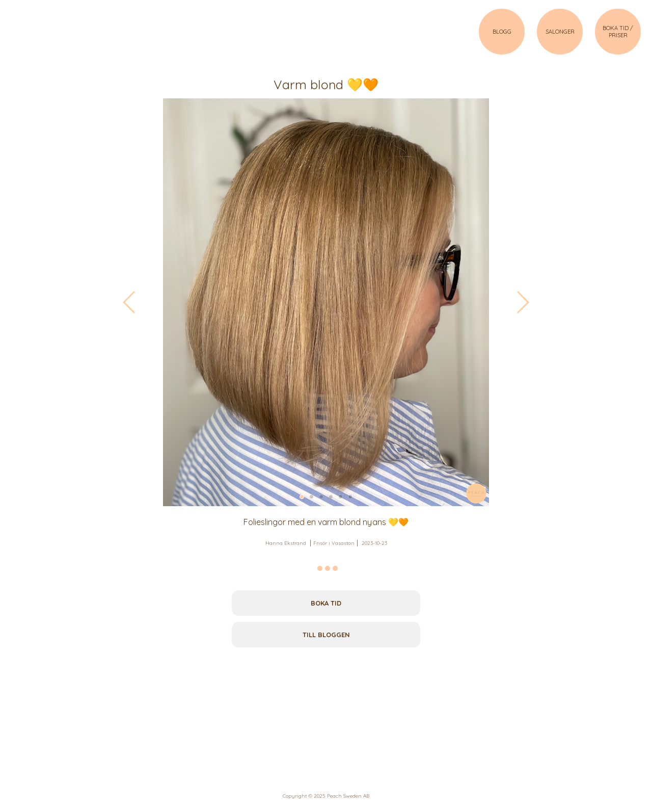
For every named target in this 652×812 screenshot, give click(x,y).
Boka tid (326, 603)
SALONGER (560, 32)
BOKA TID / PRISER (618, 32)
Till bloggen (326, 635)
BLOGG (502, 32)
